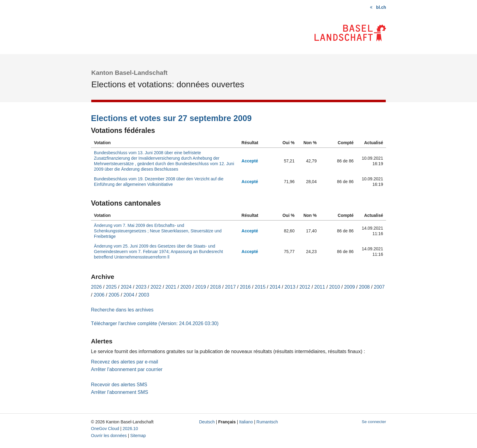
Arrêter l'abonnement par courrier (127, 369)
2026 (96, 287)
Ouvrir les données (109, 436)
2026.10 (130, 429)
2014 (275, 287)
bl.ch (381, 7)
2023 (141, 287)
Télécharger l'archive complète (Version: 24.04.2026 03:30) (155, 323)
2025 (111, 287)
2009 (350, 287)
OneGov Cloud (105, 429)
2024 (126, 287)
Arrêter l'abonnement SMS (120, 392)
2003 (144, 295)
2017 (230, 287)
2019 (201, 287)
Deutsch (207, 422)
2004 (129, 295)
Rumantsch (267, 422)
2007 (379, 287)
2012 (305, 287)
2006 (99, 295)
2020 (186, 287)
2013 (290, 287)
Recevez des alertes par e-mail (125, 362)
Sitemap (138, 436)
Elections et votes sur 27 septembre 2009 (171, 118)
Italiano (246, 422)
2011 (320, 287)
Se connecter (374, 422)
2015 (260, 287)
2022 (156, 287)
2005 (114, 295)
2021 (171, 287)
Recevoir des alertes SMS (119, 385)
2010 (335, 287)
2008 (364, 287)
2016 (245, 287)
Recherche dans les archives (122, 310)
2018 (216, 287)
